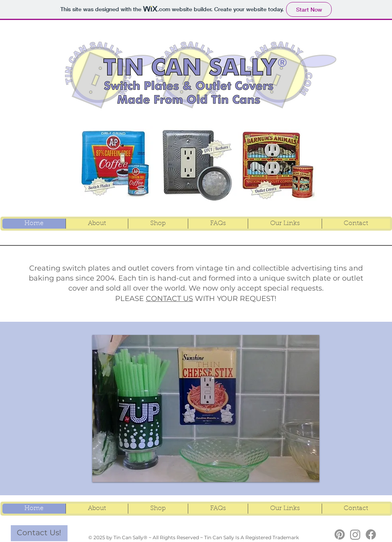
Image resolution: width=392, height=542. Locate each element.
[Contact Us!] (39, 533)
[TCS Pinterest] (340, 534)
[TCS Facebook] (371, 534)
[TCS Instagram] (355, 534)
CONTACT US (169, 299)
